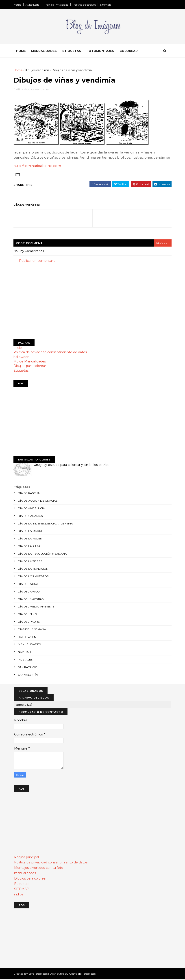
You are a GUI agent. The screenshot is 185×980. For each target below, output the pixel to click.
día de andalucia (32, 509)
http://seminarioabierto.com (38, 167)
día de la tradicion (34, 570)
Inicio (18, 348)
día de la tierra (31, 562)
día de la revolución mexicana (43, 554)
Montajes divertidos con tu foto (39, 869)
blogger (162, 244)
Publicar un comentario (38, 261)
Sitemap (106, 5)
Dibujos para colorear (30, 367)
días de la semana (33, 630)
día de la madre (31, 532)
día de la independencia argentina (46, 524)
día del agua (29, 585)
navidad (25, 653)
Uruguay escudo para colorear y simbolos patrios (72, 465)
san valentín (28, 675)
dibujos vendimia (38, 70)
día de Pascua (29, 494)
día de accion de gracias (38, 502)
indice (19, 895)
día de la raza (30, 547)
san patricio (28, 668)
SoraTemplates (39, 974)
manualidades (30, 645)
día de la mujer (31, 539)
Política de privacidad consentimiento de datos (51, 353)
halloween (22, 358)
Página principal (26, 858)
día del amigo (29, 592)
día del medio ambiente (37, 607)
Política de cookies (85, 5)
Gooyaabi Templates (83, 974)
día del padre (29, 622)
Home (18, 5)
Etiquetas (72, 51)
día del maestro (32, 600)
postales (26, 660)
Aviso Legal (34, 5)
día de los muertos (34, 577)
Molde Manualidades (30, 362)
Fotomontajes (101, 51)
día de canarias (31, 517)
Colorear (129, 51)
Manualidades (45, 51)
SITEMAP (22, 890)
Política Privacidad (57, 5)
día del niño (28, 615)
